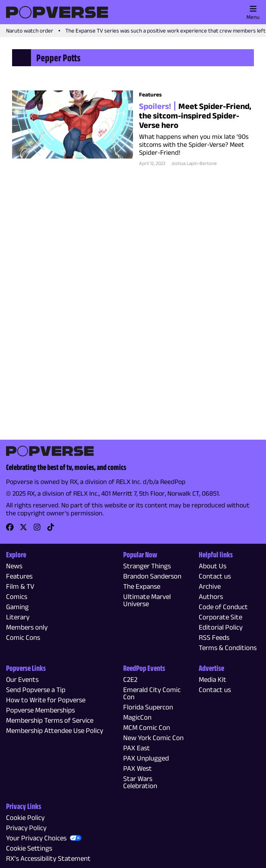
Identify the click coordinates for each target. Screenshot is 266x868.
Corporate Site (220, 617)
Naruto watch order (30, 30)
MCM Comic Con (147, 727)
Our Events (22, 679)
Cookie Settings (29, 848)
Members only (27, 627)
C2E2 (130, 679)
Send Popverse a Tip (36, 690)
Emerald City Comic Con (152, 693)
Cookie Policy (25, 817)
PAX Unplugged (146, 758)
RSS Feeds (214, 637)
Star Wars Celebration (140, 782)
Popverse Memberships (40, 710)
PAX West (138, 768)
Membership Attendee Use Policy (55, 730)
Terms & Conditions (228, 648)
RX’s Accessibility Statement (48, 858)
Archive (210, 586)
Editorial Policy (221, 627)
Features (19, 576)
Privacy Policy (26, 828)
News (14, 566)
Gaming (17, 607)
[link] (10, 530)
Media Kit (213, 679)
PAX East (137, 748)
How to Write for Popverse (46, 700)
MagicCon (137, 717)
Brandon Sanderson (152, 576)
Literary (18, 617)
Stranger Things (147, 566)
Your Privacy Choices (36, 838)
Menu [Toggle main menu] (253, 12)
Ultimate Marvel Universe (147, 600)
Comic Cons (23, 637)
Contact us (215, 576)
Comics (17, 597)
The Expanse (142, 586)
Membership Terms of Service (50, 720)
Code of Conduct (223, 607)
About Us (213, 566)
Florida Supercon (148, 707)
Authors (211, 597)
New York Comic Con (153, 738)
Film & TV (20, 586)
